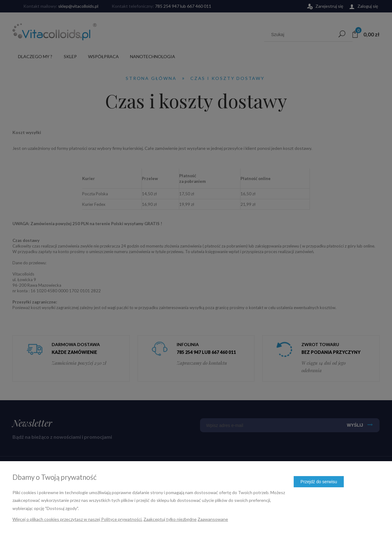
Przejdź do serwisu (319, 482)
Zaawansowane (213, 519)
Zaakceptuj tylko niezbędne (170, 519)
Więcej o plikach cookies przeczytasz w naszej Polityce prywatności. (77, 519)
